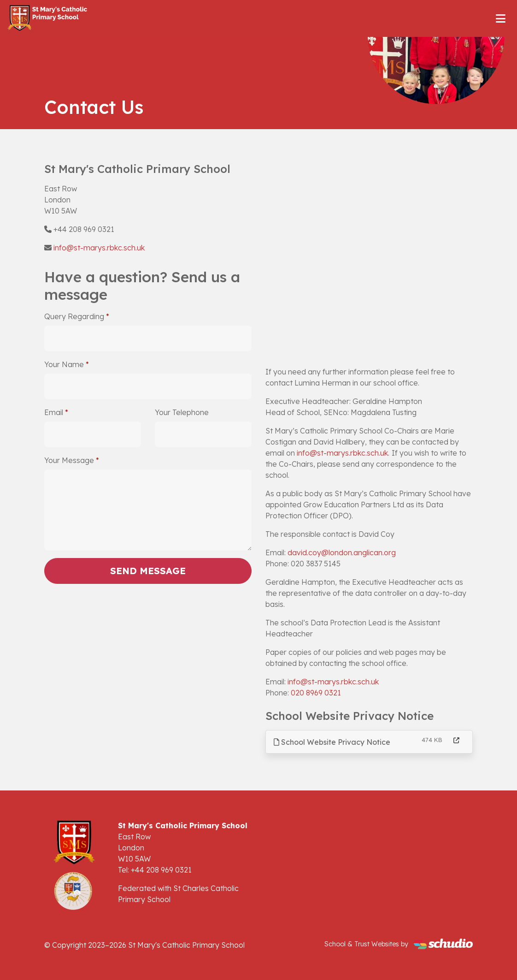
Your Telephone (182, 412)
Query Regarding (74, 316)
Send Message (148, 571)
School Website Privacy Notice (332, 742)
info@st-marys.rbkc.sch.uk (99, 248)
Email (54, 412)
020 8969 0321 (316, 693)
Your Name (64, 364)
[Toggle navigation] (501, 18)
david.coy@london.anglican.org (342, 552)
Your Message (69, 460)
